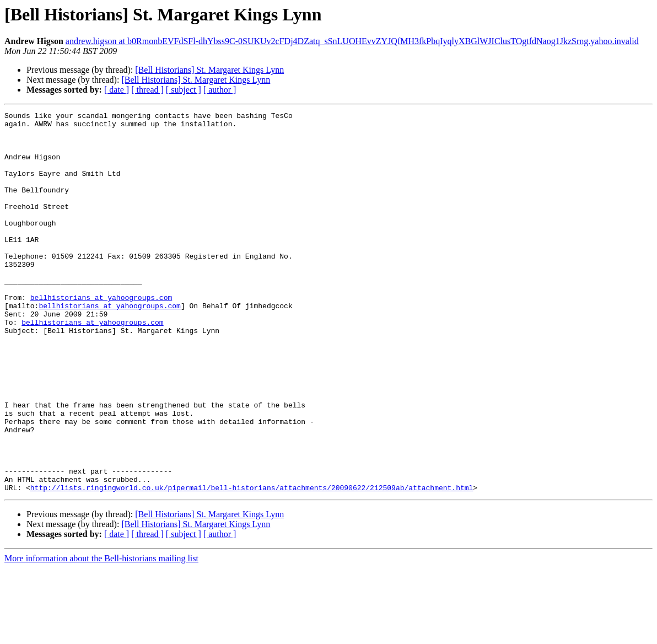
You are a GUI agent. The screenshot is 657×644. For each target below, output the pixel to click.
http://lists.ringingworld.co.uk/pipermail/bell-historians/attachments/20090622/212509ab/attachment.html (252, 563)
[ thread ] (147, 90)
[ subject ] (184, 90)
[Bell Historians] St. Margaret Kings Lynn (209, 70)
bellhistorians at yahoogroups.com (101, 335)
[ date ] (117, 90)
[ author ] (220, 90)
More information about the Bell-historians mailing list (101, 634)
